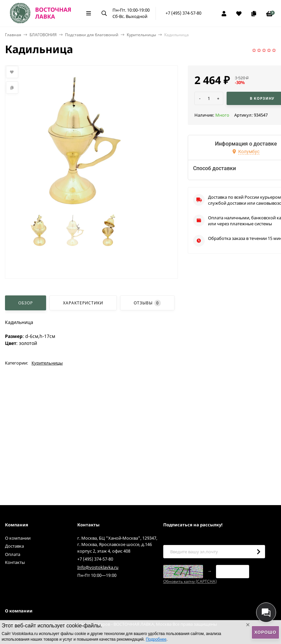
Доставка (14, 546)
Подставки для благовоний (92, 35)
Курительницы (141, 35)
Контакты (15, 562)
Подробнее (156, 639)
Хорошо (265, 632)
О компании (18, 538)
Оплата (13, 554)
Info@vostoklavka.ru (98, 567)
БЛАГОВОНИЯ (43, 35)
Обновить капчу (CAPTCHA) (190, 581)
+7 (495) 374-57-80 (183, 13)
